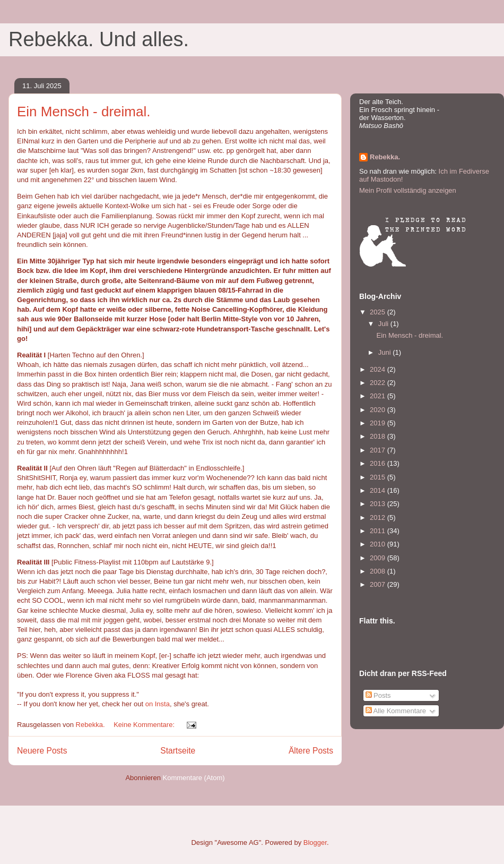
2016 (379, 463)
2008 (379, 571)
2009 (379, 558)
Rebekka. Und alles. (99, 39)
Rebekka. (385, 157)
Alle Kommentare (396, 711)
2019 (379, 423)
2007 (379, 584)
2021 (379, 396)
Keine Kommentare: (145, 725)
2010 (379, 544)
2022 (379, 383)
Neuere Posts (42, 751)
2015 (379, 477)
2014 (379, 490)
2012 (379, 517)
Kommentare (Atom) (194, 778)
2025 (379, 312)
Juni (385, 352)
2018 (379, 436)
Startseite (178, 751)
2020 (379, 410)
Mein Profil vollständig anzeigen (408, 190)
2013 (379, 504)
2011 (379, 531)
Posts (378, 695)
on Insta (158, 704)
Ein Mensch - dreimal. (84, 112)
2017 (379, 450)
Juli (384, 324)
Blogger (315, 842)
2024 (379, 369)
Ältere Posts (311, 751)
